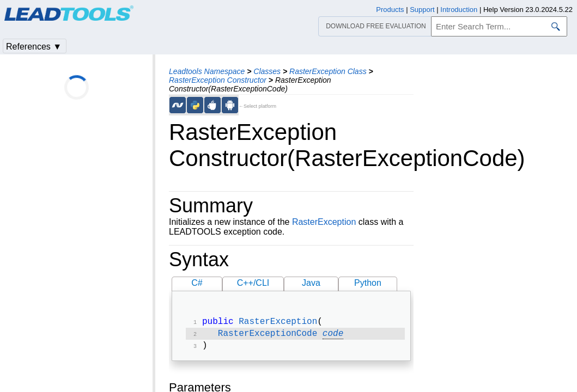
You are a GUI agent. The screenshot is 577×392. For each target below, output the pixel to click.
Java (311, 283)
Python (368, 283)
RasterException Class (328, 71)
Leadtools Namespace (207, 71)
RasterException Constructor (218, 80)
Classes (267, 71)
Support (422, 10)
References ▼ (34, 47)
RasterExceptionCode (268, 336)
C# (197, 283)
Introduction (459, 10)
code (333, 336)
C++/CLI (253, 283)
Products (390, 10)
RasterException (324, 222)
